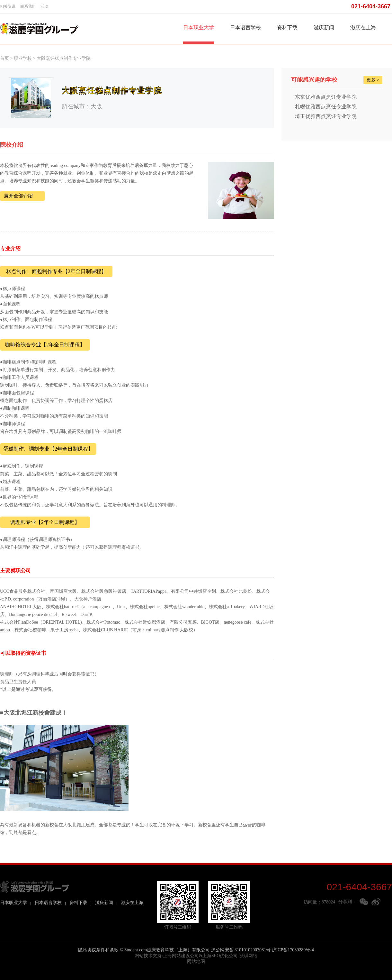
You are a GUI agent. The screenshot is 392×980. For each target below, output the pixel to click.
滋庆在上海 (363, 27)
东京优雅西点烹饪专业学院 (326, 97)
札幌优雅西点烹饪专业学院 (326, 107)
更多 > (373, 80)
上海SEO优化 (216, 956)
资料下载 (287, 27)
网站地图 (196, 962)
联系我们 (28, 6)
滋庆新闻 (324, 27)
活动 (44, 6)
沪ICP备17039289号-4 (293, 950)
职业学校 (23, 58)
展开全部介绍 (18, 196)
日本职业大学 (199, 27)
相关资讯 (8, 6)
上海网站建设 (176, 956)
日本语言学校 (245, 27)
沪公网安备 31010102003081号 (241, 950)
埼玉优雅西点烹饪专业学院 (326, 116)
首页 (4, 58)
